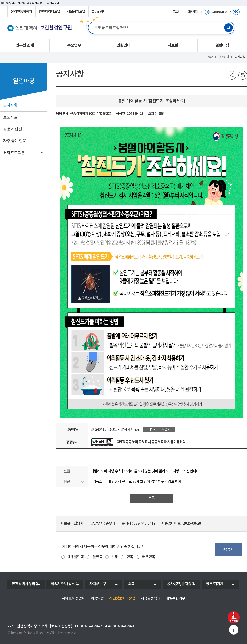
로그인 (176, 12)
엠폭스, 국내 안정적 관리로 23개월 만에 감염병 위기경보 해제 (137, 482)
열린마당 (224, 57)
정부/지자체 (215, 584)
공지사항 (240, 57)
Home (209, 57)
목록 (152, 498)
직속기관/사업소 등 (65, 584)
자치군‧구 (98, 584)
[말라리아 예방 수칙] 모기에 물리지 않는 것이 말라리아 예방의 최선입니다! (147, 471)
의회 (131, 584)
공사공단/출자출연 (181, 584)
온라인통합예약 (21, 12)
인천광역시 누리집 (25, 584)
